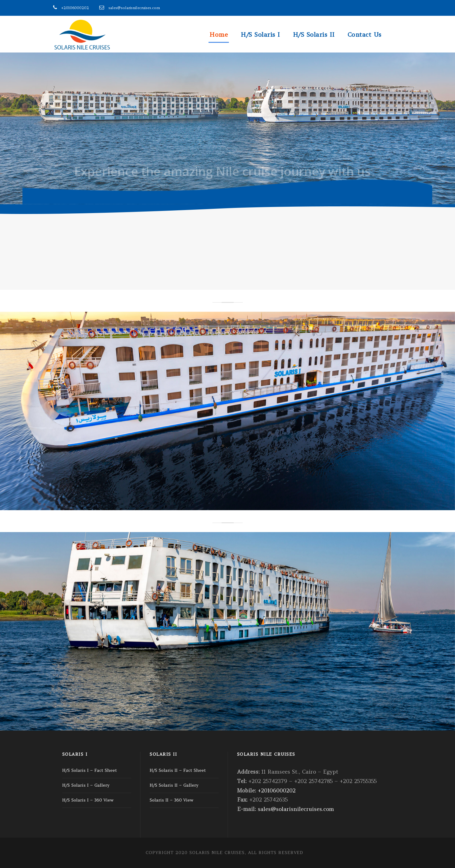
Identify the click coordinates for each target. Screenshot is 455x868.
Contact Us (365, 34)
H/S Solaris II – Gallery (174, 785)
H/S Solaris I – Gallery (86, 785)
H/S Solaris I (260, 34)
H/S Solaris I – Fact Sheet (90, 770)
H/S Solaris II (314, 34)
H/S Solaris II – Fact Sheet (178, 770)
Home (219, 34)
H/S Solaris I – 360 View (88, 800)
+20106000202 (75, 8)
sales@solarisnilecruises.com (134, 8)
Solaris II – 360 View (171, 800)
